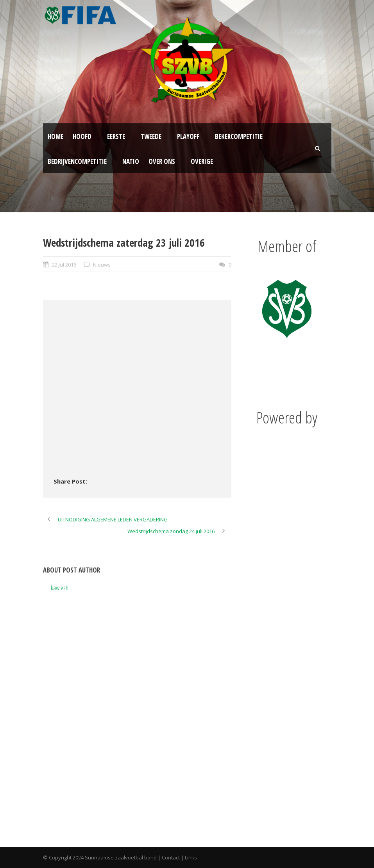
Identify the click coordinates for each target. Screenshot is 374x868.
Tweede (151, 136)
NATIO (131, 161)
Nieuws (102, 265)
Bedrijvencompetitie (77, 161)
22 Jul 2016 (64, 265)
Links (191, 857)
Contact (171, 857)
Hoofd (82, 136)
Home (55, 136)
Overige (202, 161)
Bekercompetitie (239, 136)
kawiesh (60, 588)
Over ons (162, 161)
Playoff (188, 136)
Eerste (116, 136)
